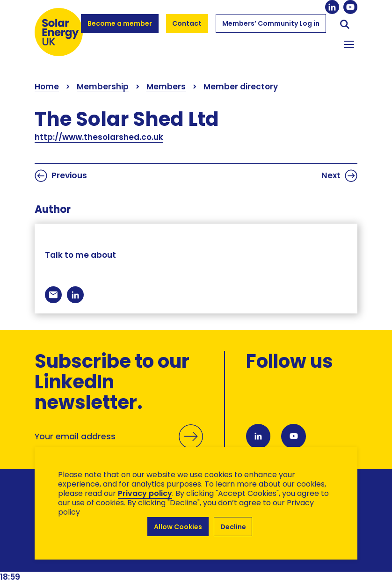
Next (339, 176)
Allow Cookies (178, 527)
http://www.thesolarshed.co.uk (99, 137)
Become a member (120, 28)
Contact (187, 23)
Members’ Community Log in (271, 28)
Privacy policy (145, 493)
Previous (61, 176)
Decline (233, 527)
